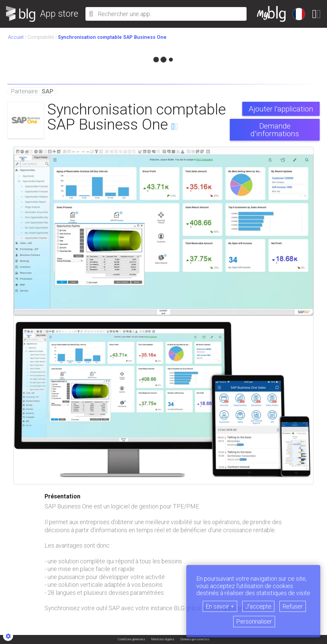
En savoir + (220, 606)
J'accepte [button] (258, 606)
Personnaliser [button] (254, 621)
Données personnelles (195, 639)
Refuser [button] (293, 606)
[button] (112, 37)
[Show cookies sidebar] (8, 636)
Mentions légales (163, 639)
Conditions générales (131, 639)
